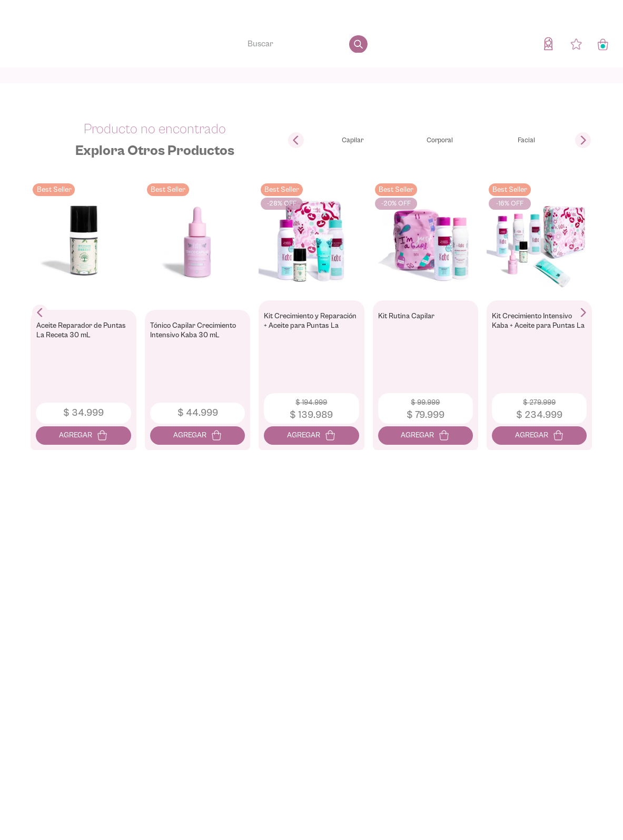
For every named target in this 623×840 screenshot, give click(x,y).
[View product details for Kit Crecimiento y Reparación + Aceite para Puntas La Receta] (311, 313)
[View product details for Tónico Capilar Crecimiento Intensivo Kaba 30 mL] (197, 313)
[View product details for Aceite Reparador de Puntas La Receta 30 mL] (84, 313)
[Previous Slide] (296, 140)
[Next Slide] (583, 140)
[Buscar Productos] (358, 44)
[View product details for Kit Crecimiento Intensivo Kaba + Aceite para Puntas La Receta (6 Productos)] (539, 313)
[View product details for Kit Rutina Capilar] (426, 313)
